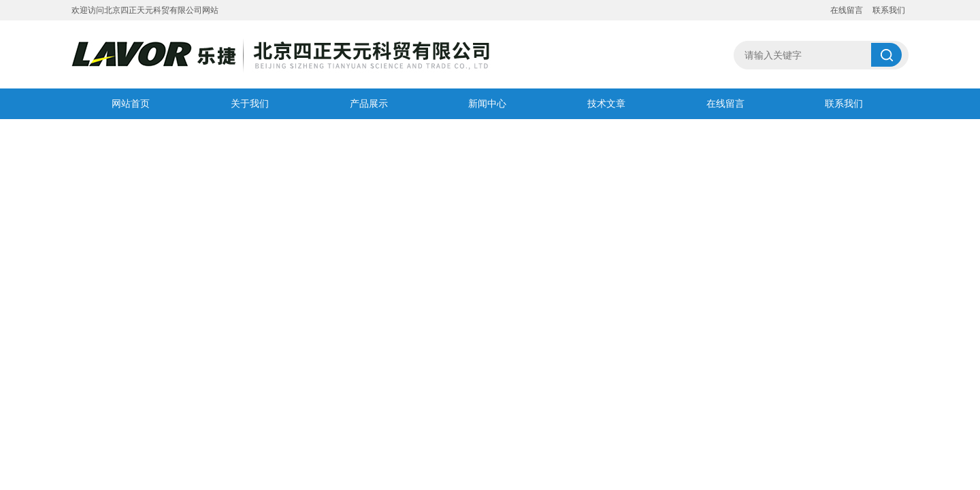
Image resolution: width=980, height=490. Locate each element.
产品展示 (369, 103)
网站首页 (131, 103)
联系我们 (889, 10)
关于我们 (250, 103)
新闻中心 (487, 103)
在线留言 (847, 10)
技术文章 (606, 103)
